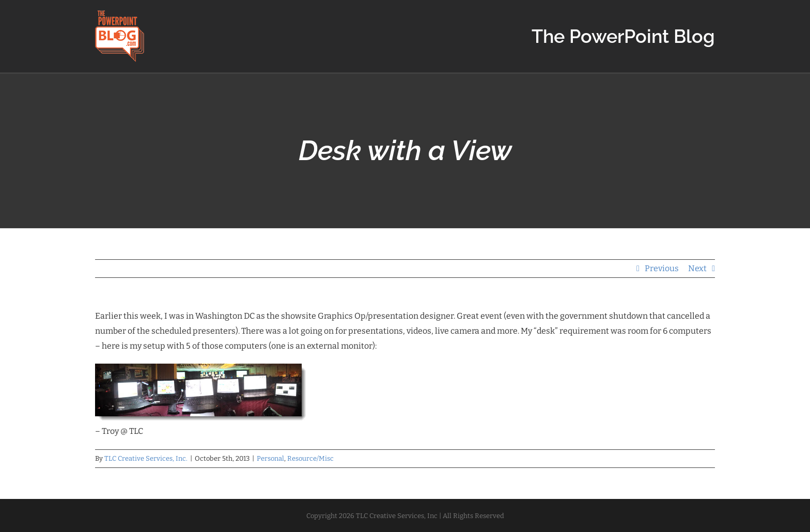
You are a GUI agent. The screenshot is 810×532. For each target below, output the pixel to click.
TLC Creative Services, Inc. (146, 458)
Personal (270, 458)
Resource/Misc (310, 458)
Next (697, 268)
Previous (662, 268)
